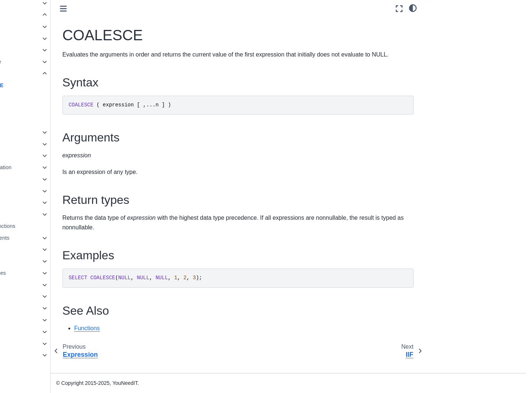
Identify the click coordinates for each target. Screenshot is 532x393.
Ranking (37, 179)
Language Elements (45, 238)
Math (33, 144)
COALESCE (48, 85)
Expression (42, 74)
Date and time (44, 62)
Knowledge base (35, 355)
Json (33, 132)
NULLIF (42, 120)
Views (28, 285)
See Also (442, 64)
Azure (34, 50)
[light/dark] (413, 8)
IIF (36, 97)
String (34, 191)
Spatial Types (37, 308)
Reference (28, 344)
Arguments (445, 33)
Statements (35, 261)
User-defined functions (48, 226)
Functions (34, 15)
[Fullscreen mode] (399, 9)
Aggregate (40, 27)
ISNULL (42, 109)
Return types (447, 43)
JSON (28, 296)
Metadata (38, 156)
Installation (28, 320)
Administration (32, 332)
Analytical (39, 38)
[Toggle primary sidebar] (123, 9)
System (36, 202)
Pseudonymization (49, 167)
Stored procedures (43, 273)
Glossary (26, 367)
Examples (444, 53)
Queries (31, 249)
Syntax (441, 23)
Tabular (36, 214)
